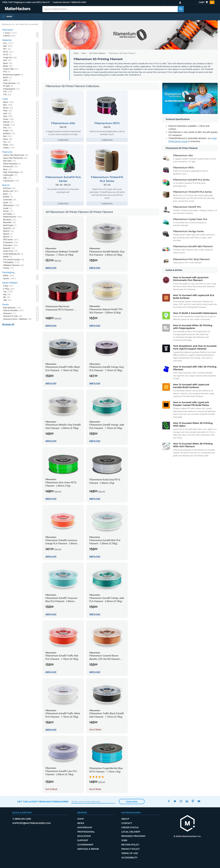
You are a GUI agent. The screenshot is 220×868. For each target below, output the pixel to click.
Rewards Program (133, 836)
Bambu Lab (11, 191)
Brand (6, 185)
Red (8, 136)
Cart (207, 2)
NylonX (8, 237)
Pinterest (193, 801)
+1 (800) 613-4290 (78, 2)
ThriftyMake (11, 262)
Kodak (8, 208)
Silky (7, 178)
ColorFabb (10, 200)
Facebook (169, 801)
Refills (9, 276)
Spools (9, 279)
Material (7, 40)
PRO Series (11, 240)
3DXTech (9, 188)
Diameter (8, 30)
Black (8, 102)
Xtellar (8, 257)
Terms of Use (130, 853)
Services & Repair (88, 849)
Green (8, 119)
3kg (7, 295)
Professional (86, 832)
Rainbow (9, 134)
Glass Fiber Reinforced (15, 158)
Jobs (124, 840)
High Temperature (13, 172)
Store (84, 53)
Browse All (8, 324)
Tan (7, 142)
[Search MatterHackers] (181, 9)
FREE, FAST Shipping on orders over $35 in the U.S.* (26, 2)
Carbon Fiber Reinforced (16, 155)
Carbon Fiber (11, 69)
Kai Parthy (9, 214)
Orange (9, 125)
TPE (7, 95)
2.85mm (9, 36)
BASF (7, 194)
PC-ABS (8, 86)
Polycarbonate (12, 83)
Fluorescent (10, 167)
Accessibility (129, 858)
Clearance (10, 313)
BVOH (7, 78)
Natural (8, 122)
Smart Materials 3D (13, 254)
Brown (8, 108)
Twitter (175, 801)
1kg (8, 292)
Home (76, 53)
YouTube (199, 801)
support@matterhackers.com (31, 823)
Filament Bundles (13, 311)
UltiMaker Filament (13, 265)
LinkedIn (187, 801)
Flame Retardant (12, 164)
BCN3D (8, 197)
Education (84, 836)
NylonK (8, 234)
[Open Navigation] (7, 17)
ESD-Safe (10, 161)
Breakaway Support (13, 75)
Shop (81, 819)
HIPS (7, 80)
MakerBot (10, 223)
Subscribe (132, 802)
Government (85, 845)
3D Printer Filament (97, 53)
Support (83, 840)
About (125, 819)
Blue (8, 105)
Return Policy (130, 845)
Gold (7, 114)
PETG (8, 52)
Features (7, 152)
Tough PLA (10, 58)
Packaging (8, 272)
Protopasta (11, 243)
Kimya (8, 211)
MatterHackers (12, 217)
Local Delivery (131, 832)
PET (7, 49)
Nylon (8, 63)
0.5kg (8, 286)
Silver (8, 139)
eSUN (8, 203)
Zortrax (8, 268)
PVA (7, 72)
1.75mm (10, 33)
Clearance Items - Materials (17, 319)
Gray (8, 116)
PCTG (7, 55)
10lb (7, 300)
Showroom (85, 827)
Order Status (130, 827)
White (8, 145)
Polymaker (10, 245)
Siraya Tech (10, 251)
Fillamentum (11, 205)
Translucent (11, 181)
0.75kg (9, 289)
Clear (8, 111)
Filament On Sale (13, 316)
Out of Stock (95, 730)
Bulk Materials (12, 308)
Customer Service (61, 2)
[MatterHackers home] (188, 824)
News (81, 823)
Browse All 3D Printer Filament (20, 24)
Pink (7, 128)
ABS (8, 46)
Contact (127, 823)
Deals (5, 304)
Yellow (9, 148)
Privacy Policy (130, 849)
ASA (7, 60)
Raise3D (9, 248)
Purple (8, 131)
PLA (8, 43)
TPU (8, 92)
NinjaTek (9, 228)
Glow (8, 170)
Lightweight (10, 175)
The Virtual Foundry (14, 260)
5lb (7, 297)
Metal (8, 66)
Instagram (181, 801)
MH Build (10, 220)
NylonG (8, 231)
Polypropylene (11, 89)
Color (5, 99)
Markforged (10, 225)
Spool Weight (10, 283)
